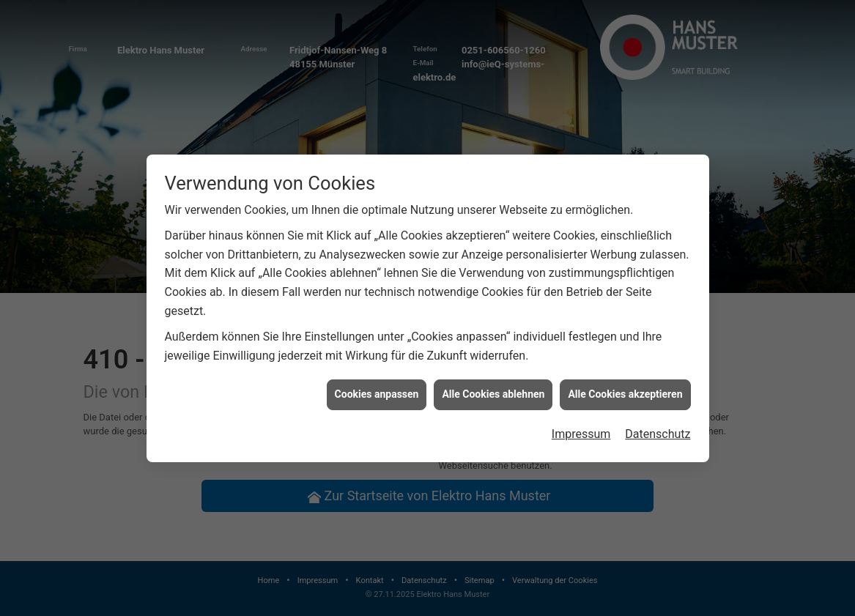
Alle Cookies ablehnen (493, 393)
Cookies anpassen (377, 393)
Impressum (581, 433)
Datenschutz (658, 433)
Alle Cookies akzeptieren (625, 393)
